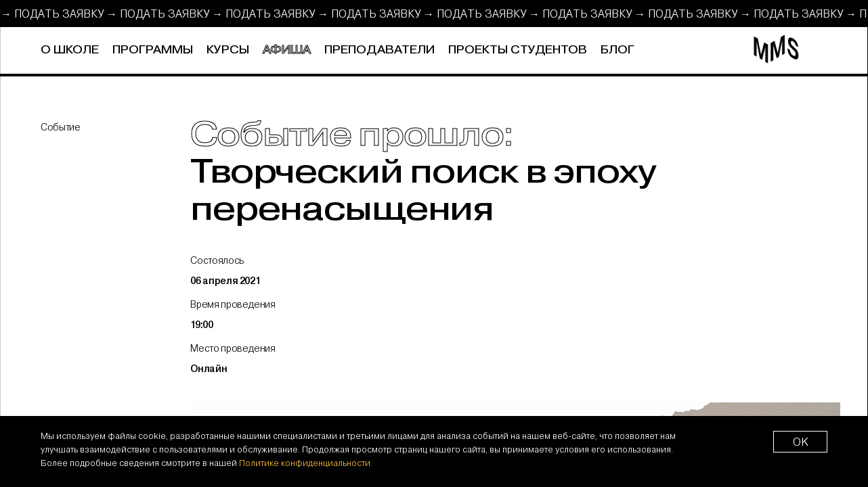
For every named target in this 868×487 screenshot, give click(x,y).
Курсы (228, 50)
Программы (153, 50)
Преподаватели (379, 50)
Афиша (287, 50)
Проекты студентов (518, 50)
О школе (70, 50)
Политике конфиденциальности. (306, 463)
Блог (617, 50)
